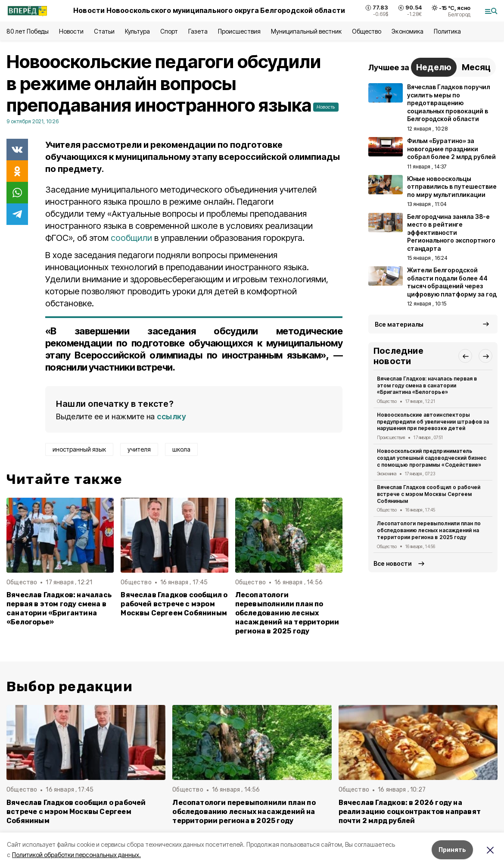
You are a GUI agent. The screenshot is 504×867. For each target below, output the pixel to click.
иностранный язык (79, 449)
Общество (367, 31)
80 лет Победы (28, 31)
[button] (465, 356)
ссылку (171, 416)
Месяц (476, 67)
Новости (71, 31)
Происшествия (239, 31)
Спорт (169, 31)
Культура (137, 31)
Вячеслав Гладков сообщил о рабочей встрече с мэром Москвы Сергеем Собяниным (174, 604)
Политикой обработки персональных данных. (76, 855)
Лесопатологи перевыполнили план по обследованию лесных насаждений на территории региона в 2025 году (287, 613)
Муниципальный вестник (306, 31)
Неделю (434, 67)
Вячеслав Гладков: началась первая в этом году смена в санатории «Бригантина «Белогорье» (59, 608)
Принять (452, 850)
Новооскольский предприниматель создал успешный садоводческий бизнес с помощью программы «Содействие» (432, 458)
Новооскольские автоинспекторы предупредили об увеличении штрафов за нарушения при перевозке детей (433, 422)
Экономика (407, 31)
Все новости (393, 563)
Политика (447, 31)
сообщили (132, 238)
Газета (198, 31)
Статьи (104, 31)
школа (181, 449)
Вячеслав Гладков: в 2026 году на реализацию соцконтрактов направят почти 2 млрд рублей (410, 812)
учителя (139, 449)
